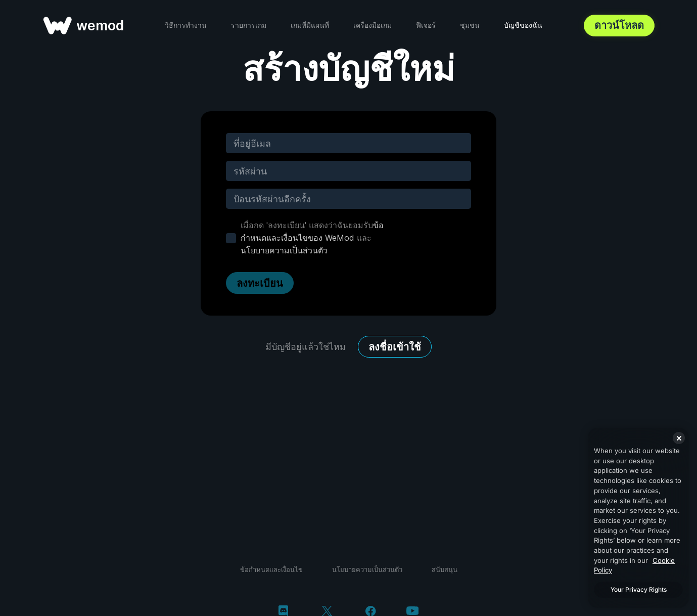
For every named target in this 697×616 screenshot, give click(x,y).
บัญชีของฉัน (523, 25)
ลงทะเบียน (260, 283)
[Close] (679, 438)
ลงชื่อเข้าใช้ (395, 347)
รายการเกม (249, 25)
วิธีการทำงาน (186, 25)
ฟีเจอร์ (426, 25)
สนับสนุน (445, 569)
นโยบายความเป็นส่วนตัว (284, 250)
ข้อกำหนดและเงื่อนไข (271, 569)
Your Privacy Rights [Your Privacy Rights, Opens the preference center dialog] (639, 589)
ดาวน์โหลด (619, 25)
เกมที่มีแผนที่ (310, 25)
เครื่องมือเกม (373, 25)
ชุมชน (470, 25)
